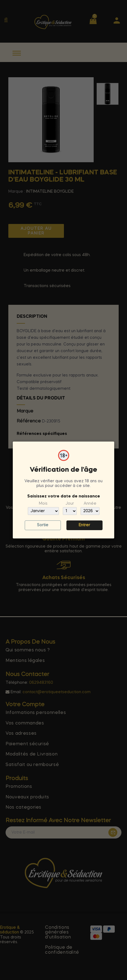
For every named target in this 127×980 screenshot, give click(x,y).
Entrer (84, 525)
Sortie (43, 525)
